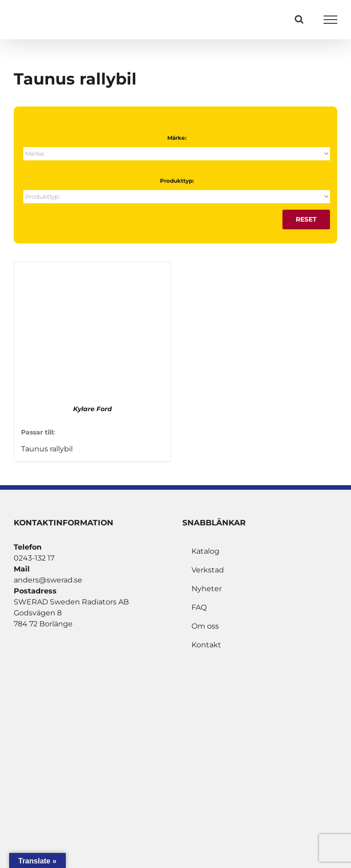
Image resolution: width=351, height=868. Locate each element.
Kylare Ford (93, 409)
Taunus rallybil (47, 449)
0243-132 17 (34, 558)
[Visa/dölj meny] (331, 20)
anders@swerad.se (48, 580)
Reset (306, 219)
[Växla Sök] (299, 19)
